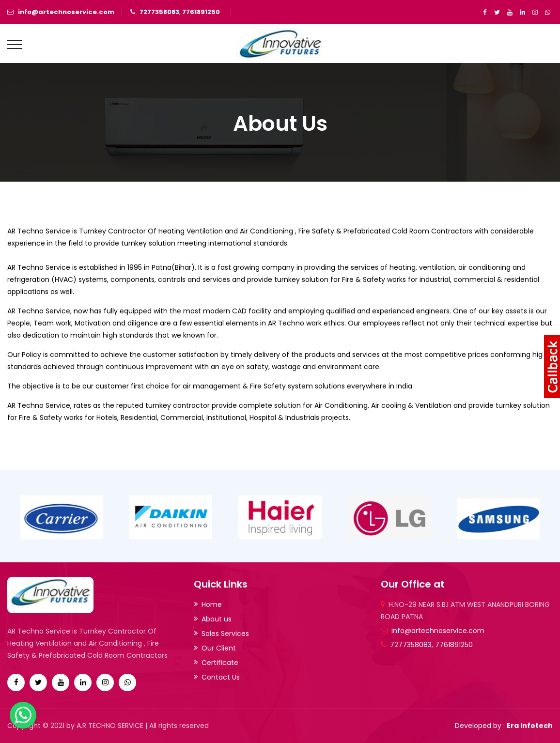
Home (212, 604)
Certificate (220, 663)
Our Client (219, 648)
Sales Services (225, 634)
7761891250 (201, 12)
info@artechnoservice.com (66, 12)
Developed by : (504, 726)
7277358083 (159, 12)
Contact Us (221, 677)
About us (217, 619)
